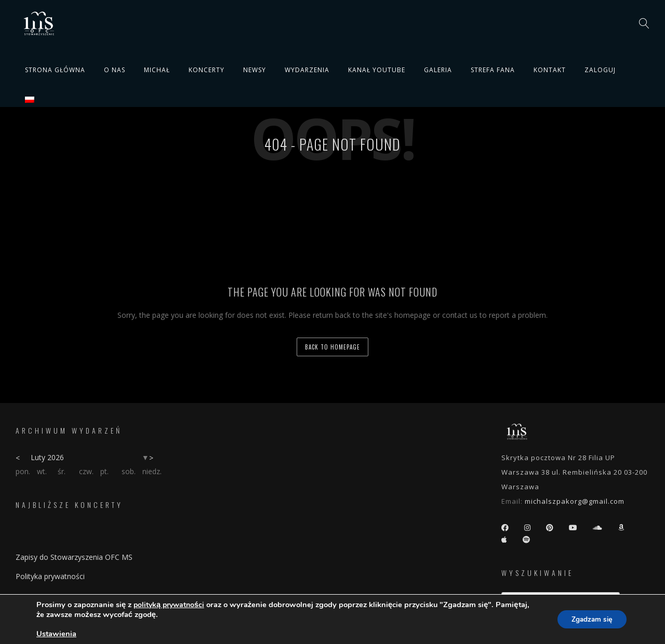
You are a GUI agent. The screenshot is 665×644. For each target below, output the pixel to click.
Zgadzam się (590, 619)
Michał (157, 70)
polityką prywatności (169, 605)
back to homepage (332, 347)
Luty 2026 (47, 457)
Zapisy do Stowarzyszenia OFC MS (74, 557)
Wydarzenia (307, 70)
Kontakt (550, 70)
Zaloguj (600, 70)
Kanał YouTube (377, 70)
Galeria (438, 70)
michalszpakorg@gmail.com (575, 501)
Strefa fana (493, 70)
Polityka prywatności (50, 576)
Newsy (255, 70)
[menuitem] (30, 100)
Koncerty (207, 70)
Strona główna (55, 70)
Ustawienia (56, 634)
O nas (115, 70)
